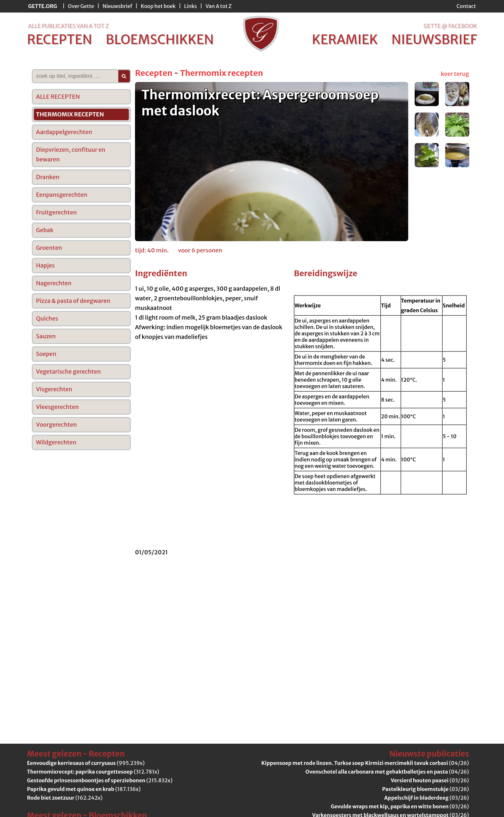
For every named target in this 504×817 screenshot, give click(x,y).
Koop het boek (158, 6)
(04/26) (365, 763)
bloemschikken (160, 40)
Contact (466, 6)
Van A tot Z (218, 6)
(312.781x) (93, 772)
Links (191, 6)
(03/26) (430, 780)
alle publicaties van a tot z (68, 26)
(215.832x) (100, 780)
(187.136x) (84, 789)
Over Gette (81, 6)
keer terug (455, 74)
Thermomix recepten (221, 73)
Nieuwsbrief (117, 6)
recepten (60, 40)
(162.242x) (65, 798)
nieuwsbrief (434, 40)
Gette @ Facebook (450, 26)
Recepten (154, 73)
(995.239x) (86, 763)
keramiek (345, 40)
